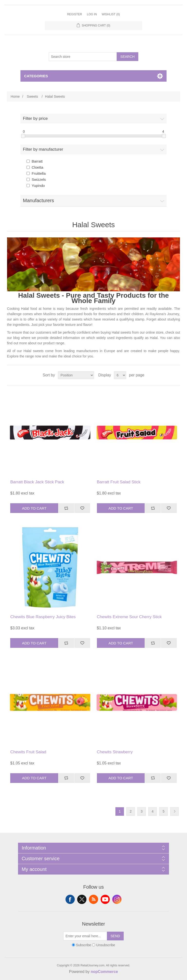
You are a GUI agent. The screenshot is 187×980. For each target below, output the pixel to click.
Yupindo (38, 186)
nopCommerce (104, 972)
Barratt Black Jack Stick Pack (37, 482)
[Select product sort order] (76, 375)
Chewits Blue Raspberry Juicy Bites (43, 617)
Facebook (70, 899)
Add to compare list (66, 508)
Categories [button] (36, 76)
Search (127, 57)
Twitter (82, 899)
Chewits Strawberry (115, 752)
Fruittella (39, 173)
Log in (92, 14)
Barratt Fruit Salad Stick (119, 482)
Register (75, 14)
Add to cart (34, 508)
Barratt (37, 161)
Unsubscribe (106, 945)
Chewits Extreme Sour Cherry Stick (129, 617)
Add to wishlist (82, 508)
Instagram (117, 899)
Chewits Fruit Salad (28, 752)
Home (15, 96)
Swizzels (39, 179)
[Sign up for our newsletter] (85, 936)
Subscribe (84, 945)
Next (174, 811)
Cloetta (37, 167)
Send (115, 936)
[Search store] (83, 57)
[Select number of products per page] (120, 375)
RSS (93, 899)
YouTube (105, 899)
